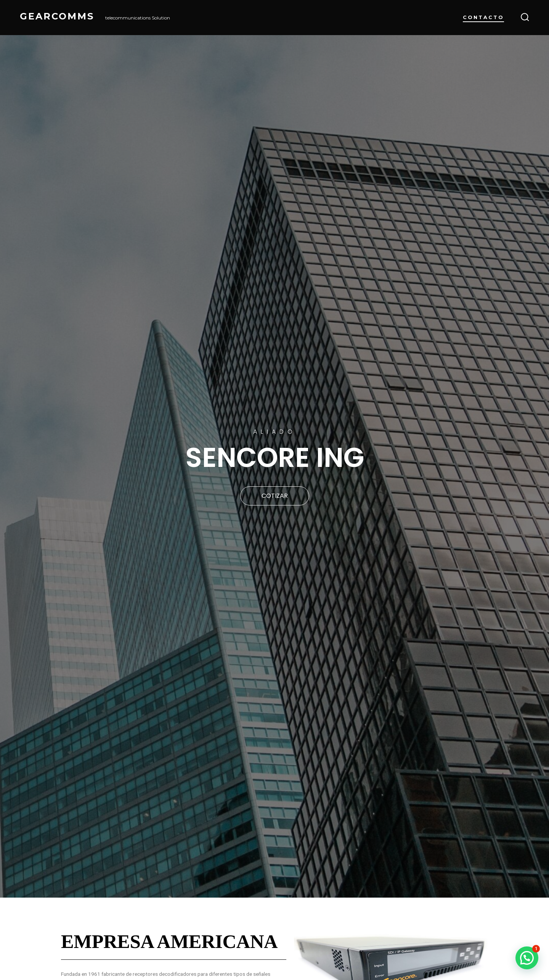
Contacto (483, 17)
